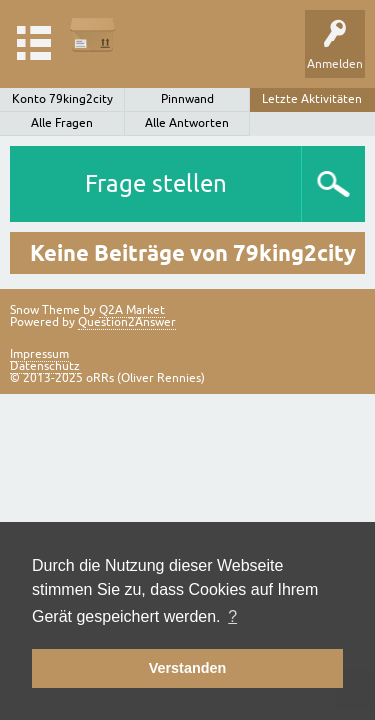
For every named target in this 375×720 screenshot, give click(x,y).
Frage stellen (156, 183)
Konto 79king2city (62, 99)
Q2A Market (132, 310)
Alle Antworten (187, 123)
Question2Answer (127, 322)
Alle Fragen (62, 123)
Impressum (39, 354)
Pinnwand (187, 99)
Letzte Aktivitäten (312, 99)
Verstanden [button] (188, 668)
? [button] (232, 616)
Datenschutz (45, 366)
